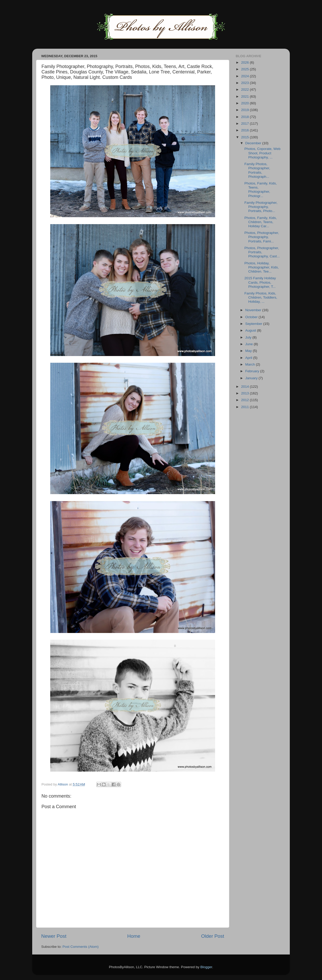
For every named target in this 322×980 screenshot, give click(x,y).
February (253, 371)
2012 (245, 400)
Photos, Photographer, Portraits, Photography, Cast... (262, 252)
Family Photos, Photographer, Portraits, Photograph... (257, 170)
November (254, 310)
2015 (245, 137)
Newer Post (54, 936)
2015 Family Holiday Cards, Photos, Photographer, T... (260, 282)
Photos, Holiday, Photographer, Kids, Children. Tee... (262, 267)
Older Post (213, 936)
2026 (245, 62)
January (252, 378)
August (251, 330)
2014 (245, 387)
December (254, 143)
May (249, 351)
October (252, 317)
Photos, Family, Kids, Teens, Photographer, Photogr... (261, 190)
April (249, 358)
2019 (245, 110)
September (254, 324)
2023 (245, 83)
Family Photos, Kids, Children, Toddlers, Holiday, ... (261, 297)
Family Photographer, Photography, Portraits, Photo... (261, 207)
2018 (245, 117)
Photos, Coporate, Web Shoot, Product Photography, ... (262, 153)
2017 (245, 124)
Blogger (206, 967)
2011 (245, 407)
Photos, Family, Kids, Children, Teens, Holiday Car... (261, 222)
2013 (245, 393)
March (251, 364)
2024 (245, 76)
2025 (245, 69)
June (249, 344)
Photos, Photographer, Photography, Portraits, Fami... (262, 237)
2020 (245, 103)
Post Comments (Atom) (81, 947)
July (249, 337)
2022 (245, 90)
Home (134, 936)
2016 (245, 130)
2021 (245, 96)
